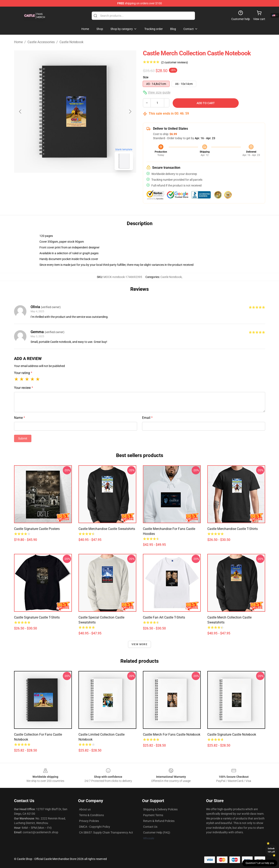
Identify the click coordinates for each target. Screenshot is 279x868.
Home (18, 42)
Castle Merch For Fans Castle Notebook (172, 734)
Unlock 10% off (271, 850)
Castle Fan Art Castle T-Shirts (164, 617)
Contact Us (150, 827)
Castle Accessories (41, 42)
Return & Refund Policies (159, 821)
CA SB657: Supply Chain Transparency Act (106, 832)
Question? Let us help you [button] (260, 863)
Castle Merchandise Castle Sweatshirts (107, 529)
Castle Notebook (71, 42)
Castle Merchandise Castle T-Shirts (233, 529)
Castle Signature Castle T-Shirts (37, 617)
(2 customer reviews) (175, 62)
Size (146, 77)
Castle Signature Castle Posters (37, 529)
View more (139, 644)
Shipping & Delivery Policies (160, 809)
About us (85, 809)
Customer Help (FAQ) (157, 832)
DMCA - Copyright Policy (95, 827)
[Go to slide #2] (86, 183)
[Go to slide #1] (64, 183)
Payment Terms (153, 815)
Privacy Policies (89, 821)
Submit (23, 438)
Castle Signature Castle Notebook (232, 734)
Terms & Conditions (91, 815)
